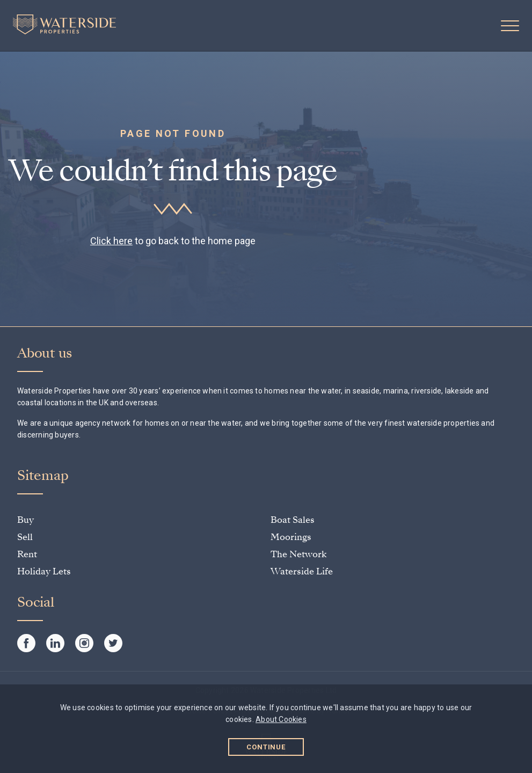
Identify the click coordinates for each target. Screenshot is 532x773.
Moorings (291, 537)
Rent (27, 554)
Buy (25, 520)
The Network (298, 554)
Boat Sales (293, 520)
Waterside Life (302, 571)
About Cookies (281, 719)
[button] (510, 26)
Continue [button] (266, 747)
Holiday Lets (44, 571)
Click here (111, 241)
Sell (25, 537)
